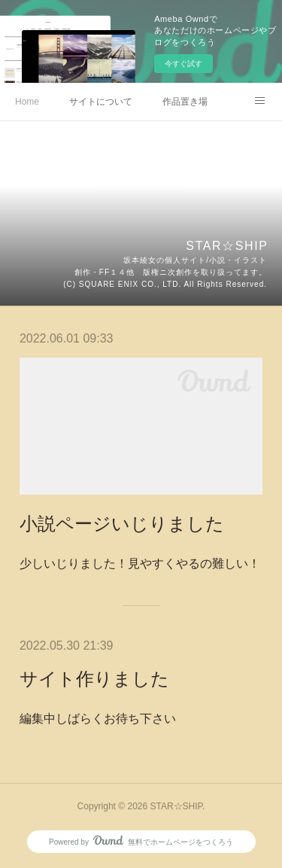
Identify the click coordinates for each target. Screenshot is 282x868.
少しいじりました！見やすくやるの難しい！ (140, 563)
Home (27, 102)
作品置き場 (185, 102)
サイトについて (101, 102)
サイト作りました (94, 679)
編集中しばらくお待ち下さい (98, 719)
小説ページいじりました (122, 524)
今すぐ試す (183, 64)
